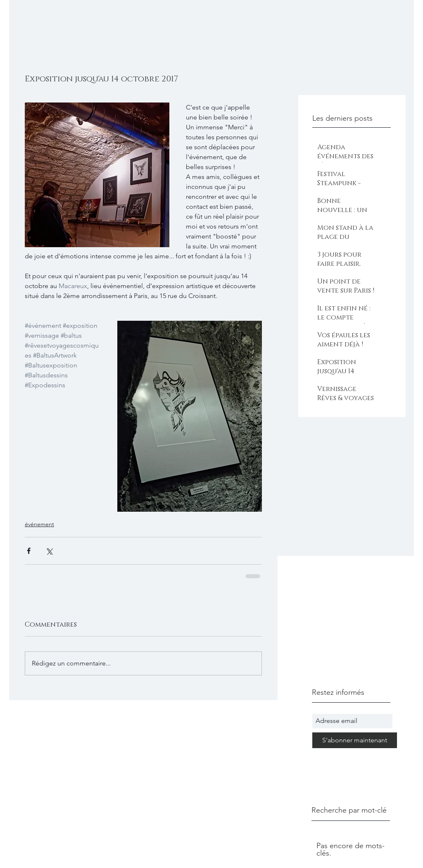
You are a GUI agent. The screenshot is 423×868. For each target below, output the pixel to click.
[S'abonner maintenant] (355, 740)
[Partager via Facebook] (29, 551)
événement (39, 524)
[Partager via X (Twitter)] (49, 551)
